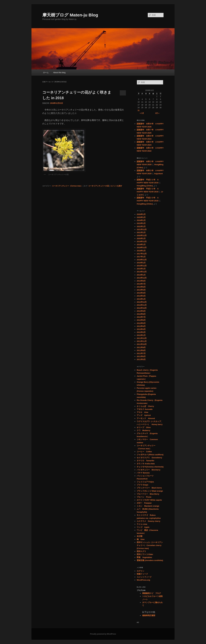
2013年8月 (141, 281)
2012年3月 (141, 329)
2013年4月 (141, 293)
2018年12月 (142, 248)
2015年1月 (141, 269)
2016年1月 (141, 263)
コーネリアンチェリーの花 (99, 186)
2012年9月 (141, 311)
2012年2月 (141, 332)
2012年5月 (141, 323)
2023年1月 (141, 223)
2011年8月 (141, 350)
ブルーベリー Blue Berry (148, 494)
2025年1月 (141, 217)
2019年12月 (142, 241)
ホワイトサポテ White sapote (149, 500)
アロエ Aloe (142, 412)
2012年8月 (141, 314)
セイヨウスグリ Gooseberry (149, 458)
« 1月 (142, 113)
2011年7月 (141, 353)
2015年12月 (142, 266)
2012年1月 (141, 335)
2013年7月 (141, 284)
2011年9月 (141, 347)
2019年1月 (141, 245)
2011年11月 (142, 341)
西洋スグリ (141, 551)
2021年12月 (142, 229)
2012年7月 (141, 317)
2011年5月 (141, 359)
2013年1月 (141, 299)
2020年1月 (141, 238)
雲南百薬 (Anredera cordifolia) (150, 560)
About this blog (59, 72)
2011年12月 (142, 338)
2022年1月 (141, 226)
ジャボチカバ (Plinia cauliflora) (150, 455)
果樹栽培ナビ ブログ (151, 593)
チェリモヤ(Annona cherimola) (150, 467)
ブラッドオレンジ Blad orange (150, 491)
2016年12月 (142, 260)
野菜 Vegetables (144, 557)
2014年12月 (142, 272)
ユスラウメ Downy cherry (148, 521)
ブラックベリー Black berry (149, 488)
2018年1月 (141, 251)
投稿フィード (142, 574)
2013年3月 (141, 296)
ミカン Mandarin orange (148, 506)
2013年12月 (142, 278)
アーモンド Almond (146, 418)
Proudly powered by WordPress (103, 634)
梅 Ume (141, 539)
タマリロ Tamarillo (145, 461)
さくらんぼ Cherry (145, 406)
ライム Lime (142, 524)
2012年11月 (142, 305)
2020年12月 (142, 235)
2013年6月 (141, 287)
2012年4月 (141, 326)
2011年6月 (141, 356)
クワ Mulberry (143, 430)
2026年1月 (141, 214)
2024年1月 (141, 220)
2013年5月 (141, 290)
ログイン (140, 571)
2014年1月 (141, 275)
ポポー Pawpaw (144, 503)
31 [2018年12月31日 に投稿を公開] (139, 110)
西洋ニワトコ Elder (145, 554)
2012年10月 (142, 308)
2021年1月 (141, 232)
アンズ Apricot (144, 415)
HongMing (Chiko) (145, 186)
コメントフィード (144, 577)
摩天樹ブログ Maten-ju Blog (70, 15)
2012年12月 (142, 302)
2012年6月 (141, 320)
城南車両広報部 (149, 615)
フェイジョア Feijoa (145, 482)
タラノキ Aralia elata (146, 464)
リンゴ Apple (143, 527)
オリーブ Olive (144, 427)
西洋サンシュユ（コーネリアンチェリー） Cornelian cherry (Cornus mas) (150, 545)
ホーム (46, 72)
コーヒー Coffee (144, 452)
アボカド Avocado (145, 409)
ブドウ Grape (142, 485)
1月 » (157, 113)
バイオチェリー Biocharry (149, 470)
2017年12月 (142, 254)
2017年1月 (141, 257)
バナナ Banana (143, 473)
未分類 (140, 536)
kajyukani (159, 174)
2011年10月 (142, 344)
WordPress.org (143, 580)
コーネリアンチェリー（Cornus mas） (67, 186)
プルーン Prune (144, 497)
